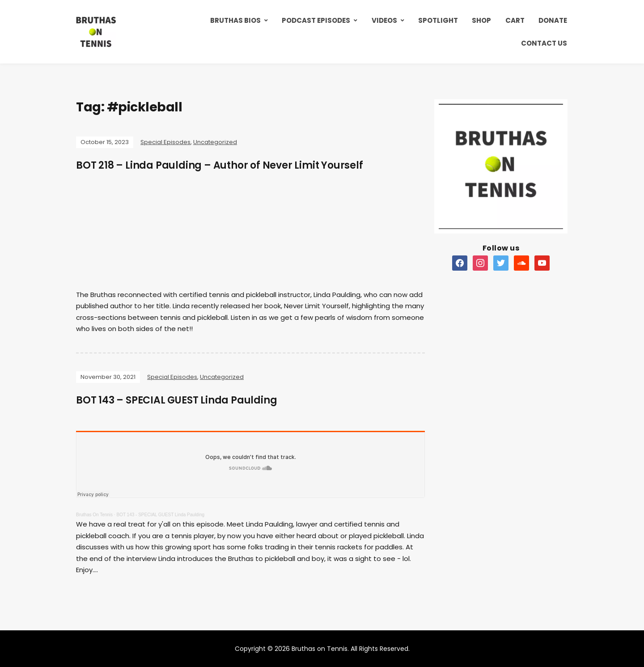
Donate (553, 20)
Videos (384, 20)
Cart (515, 20)
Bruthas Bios (235, 20)
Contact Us (544, 43)
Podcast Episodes (316, 20)
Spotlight (438, 20)
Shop (481, 20)
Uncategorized (215, 142)
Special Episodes (165, 142)
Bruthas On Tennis (94, 515)
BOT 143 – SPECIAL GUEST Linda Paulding (176, 400)
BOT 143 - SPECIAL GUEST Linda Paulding (160, 515)
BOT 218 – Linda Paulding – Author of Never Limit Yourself (220, 165)
